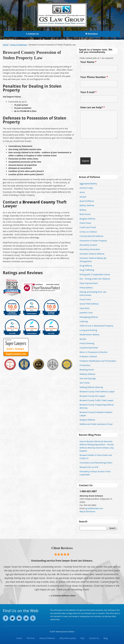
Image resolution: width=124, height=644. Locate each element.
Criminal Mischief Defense (91, 236)
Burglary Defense (87, 219)
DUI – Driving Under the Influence (95, 279)
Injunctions (85, 308)
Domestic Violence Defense (92, 254)
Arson (82, 192)
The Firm (31, 638)
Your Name (88, 62)
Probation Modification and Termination (98, 361)
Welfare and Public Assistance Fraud (96, 424)
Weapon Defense (87, 420)
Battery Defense (87, 205)
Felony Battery (86, 288)
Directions (92, 34)
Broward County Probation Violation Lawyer (96, 414)
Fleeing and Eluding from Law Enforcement (93, 293)
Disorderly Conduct (88, 245)
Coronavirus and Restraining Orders (96, 463)
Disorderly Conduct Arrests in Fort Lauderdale (95, 473)
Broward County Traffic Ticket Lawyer (97, 400)
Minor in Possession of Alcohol (93, 352)
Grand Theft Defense (89, 304)
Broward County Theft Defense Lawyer (97, 392)
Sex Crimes (85, 383)
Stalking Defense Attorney (91, 387)
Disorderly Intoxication (90, 249)
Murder (83, 339)
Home (19, 638)
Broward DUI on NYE (89, 467)
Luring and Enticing (88, 330)
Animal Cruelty (86, 188)
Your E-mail (88, 92)
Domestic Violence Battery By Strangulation (93, 260)
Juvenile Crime (86, 313)
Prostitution (85, 365)
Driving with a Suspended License (95, 274)
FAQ (82, 638)
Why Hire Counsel (68, 638)
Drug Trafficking (87, 270)
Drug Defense (86, 266)
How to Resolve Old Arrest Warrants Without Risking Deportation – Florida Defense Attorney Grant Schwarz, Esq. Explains (97, 446)
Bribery (83, 210)
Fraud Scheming (87, 343)
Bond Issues (85, 214)
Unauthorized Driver (89, 348)
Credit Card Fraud (88, 227)
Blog (106, 638)
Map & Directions (87, 511)
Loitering (84, 321)
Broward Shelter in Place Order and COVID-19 (96, 457)
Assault (83, 197)
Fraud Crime (85, 299)
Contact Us (32, 34)
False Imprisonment (89, 283)
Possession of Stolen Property (93, 241)
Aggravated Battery (88, 184)
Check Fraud (85, 223)
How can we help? (92, 107)
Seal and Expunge (88, 378)
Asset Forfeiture (87, 201)
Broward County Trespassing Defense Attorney (97, 406)
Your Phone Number (94, 77)
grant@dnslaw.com (94, 508)
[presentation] (97, 147)
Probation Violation (88, 356)
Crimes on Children (88, 232)
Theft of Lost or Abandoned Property (96, 326)
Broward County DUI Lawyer (92, 396)
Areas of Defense (47, 638)
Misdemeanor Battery (89, 335)
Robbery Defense (87, 374)
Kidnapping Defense (89, 317)
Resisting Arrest (87, 370)
